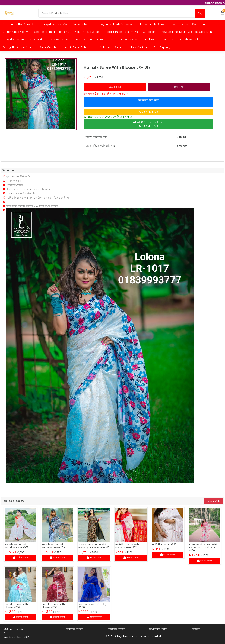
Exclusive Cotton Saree (159, 40)
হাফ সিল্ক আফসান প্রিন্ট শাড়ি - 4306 (94, 606)
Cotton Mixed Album (15, 32)
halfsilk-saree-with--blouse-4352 (18, 606)
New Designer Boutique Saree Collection (187, 32)
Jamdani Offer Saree (152, 24)
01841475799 (148, 112)
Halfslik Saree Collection (78, 47)
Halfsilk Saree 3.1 (190, 40)
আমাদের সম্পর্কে (75, 629)
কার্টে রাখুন (179, 87)
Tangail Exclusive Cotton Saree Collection (67, 24)
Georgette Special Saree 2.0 (52, 32)
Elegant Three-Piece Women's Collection (130, 32)
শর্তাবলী (196, 629)
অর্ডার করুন (115, 87)
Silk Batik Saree (60, 40)
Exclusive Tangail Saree (90, 40)
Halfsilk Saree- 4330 (164, 545)
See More (214, 501)
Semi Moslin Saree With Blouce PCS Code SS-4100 (203, 548)
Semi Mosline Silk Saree (125, 40)
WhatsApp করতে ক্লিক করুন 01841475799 (148, 124)
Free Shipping (162, 47)
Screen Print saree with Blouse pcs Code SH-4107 (94, 546)
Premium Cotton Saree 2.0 (19, 24)
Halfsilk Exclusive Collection (188, 24)
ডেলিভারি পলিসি (116, 629)
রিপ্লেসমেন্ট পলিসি (158, 629)
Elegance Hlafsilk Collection (116, 24)
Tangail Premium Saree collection (24, 40)
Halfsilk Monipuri (138, 47)
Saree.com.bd (49, 47)
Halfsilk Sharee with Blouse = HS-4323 (127, 546)
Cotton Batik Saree (87, 32)
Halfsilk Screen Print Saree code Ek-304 (54, 546)
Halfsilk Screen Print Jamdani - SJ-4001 (17, 546)
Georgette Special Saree (18, 47)
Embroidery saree (111, 47)
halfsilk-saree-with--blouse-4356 (55, 606)
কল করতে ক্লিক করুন (149, 102)
